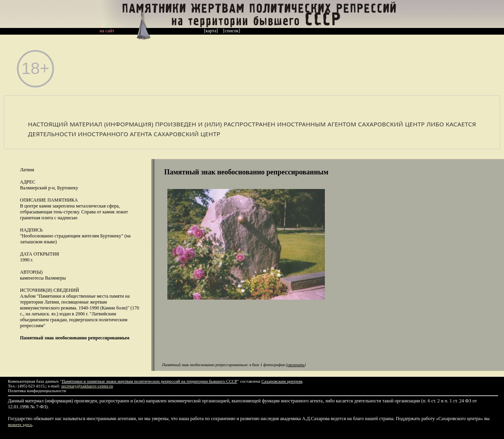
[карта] (211, 31)
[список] (232, 31)
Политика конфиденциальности (37, 391)
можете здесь (20, 424)
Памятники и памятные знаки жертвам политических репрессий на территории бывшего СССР (150, 381)
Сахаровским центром (282, 381)
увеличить (296, 365)
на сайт (107, 31)
